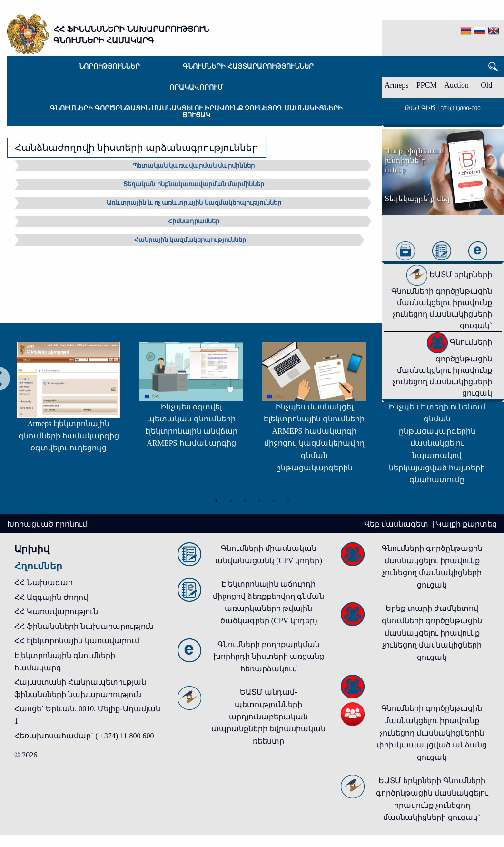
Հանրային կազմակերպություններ (190, 240)
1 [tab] (217, 499)
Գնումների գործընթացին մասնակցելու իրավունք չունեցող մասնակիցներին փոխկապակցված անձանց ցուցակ (432, 732)
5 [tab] (274, 499)
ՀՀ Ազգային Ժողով (51, 597)
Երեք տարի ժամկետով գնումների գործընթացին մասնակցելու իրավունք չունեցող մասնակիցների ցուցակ (432, 633)
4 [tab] (259, 499)
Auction (457, 85)
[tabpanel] (59, 402)
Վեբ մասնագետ (397, 524)
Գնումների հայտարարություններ (248, 66)
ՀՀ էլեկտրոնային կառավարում (77, 641)
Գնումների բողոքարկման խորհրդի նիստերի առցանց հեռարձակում (269, 657)
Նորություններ (109, 66)
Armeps (397, 85)
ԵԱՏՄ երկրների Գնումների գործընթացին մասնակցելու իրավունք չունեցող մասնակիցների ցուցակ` (442, 300)
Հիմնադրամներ (194, 221)
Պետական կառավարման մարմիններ (194, 165)
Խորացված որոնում (48, 524)
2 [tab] (231, 499)
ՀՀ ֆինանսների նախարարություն (84, 626)
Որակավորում (196, 87)
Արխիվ (32, 549)
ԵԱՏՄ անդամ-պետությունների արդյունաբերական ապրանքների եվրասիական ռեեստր (268, 716)
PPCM (427, 85)
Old (486, 85)
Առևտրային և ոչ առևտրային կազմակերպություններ (194, 203)
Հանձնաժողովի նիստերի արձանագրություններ (137, 148)
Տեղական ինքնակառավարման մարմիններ (194, 184)
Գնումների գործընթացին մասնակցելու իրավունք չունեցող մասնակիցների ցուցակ (196, 112)
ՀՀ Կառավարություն (56, 612)
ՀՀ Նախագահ (44, 583)
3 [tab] (245, 499)
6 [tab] (288, 499)
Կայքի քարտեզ (466, 524)
